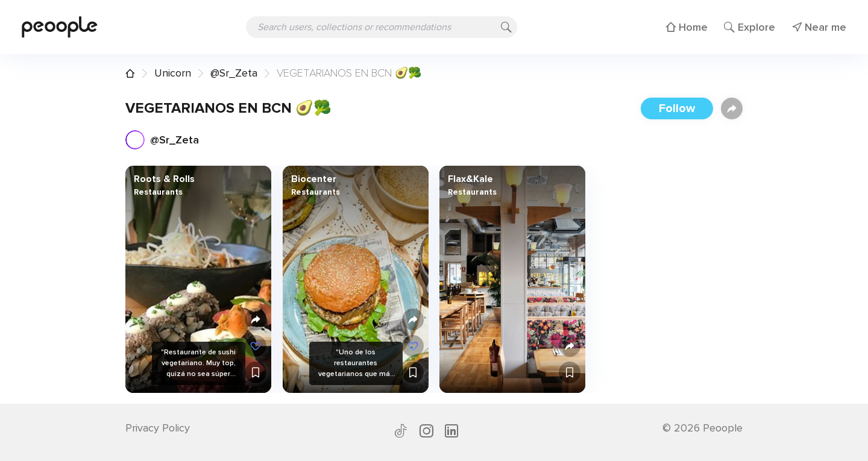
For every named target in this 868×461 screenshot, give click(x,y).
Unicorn (173, 73)
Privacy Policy (158, 428)
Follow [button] (677, 108)
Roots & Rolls (164, 179)
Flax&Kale (470, 179)
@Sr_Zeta (234, 73)
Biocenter (313, 179)
